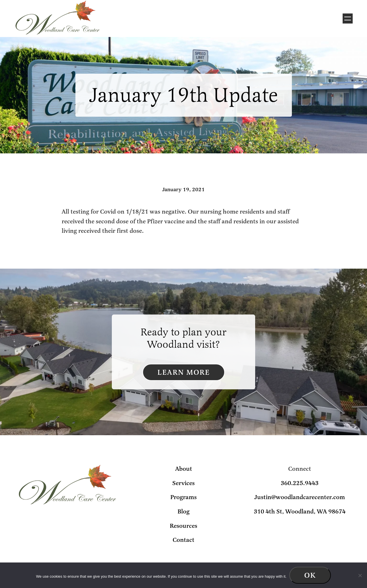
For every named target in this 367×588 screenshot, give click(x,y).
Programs (183, 497)
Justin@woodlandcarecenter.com (300, 497)
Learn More (184, 372)
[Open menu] (348, 18)
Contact (183, 540)
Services (183, 483)
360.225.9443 (300, 483)
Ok (310, 575)
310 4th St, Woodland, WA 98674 (300, 511)
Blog (183, 511)
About (184, 469)
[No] (360, 575)
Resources (183, 526)
